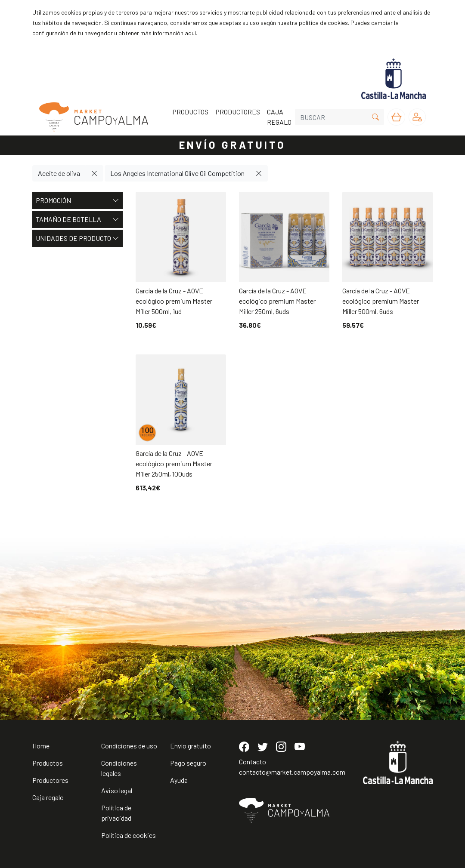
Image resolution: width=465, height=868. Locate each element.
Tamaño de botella (77, 219)
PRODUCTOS (190, 112)
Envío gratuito (191, 746)
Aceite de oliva (59, 173)
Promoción (77, 200)
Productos (48, 763)
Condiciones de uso (129, 746)
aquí (190, 33)
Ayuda (179, 780)
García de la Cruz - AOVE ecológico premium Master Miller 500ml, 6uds (381, 301)
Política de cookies (129, 835)
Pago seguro (188, 763)
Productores (50, 780)
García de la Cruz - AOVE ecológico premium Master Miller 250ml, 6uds (277, 301)
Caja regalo (48, 797)
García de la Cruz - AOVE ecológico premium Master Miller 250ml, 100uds (174, 463)
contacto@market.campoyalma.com (292, 772)
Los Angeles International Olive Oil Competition (177, 173)
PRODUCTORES (238, 112)
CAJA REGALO (279, 117)
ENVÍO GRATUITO (232, 145)
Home (41, 746)
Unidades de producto (77, 238)
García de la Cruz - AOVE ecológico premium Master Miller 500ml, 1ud (174, 301)
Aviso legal (117, 790)
